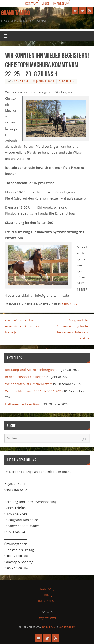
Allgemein (67, 81)
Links (45, 4)
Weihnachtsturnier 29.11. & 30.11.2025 (34, 391)
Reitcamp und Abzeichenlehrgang (30, 370)
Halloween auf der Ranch (24, 404)
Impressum (61, 4)
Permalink (70, 304)
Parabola (49, 627)
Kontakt (31, 4)
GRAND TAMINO (15, 13)
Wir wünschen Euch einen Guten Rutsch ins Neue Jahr (22, 326)
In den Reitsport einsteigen (25, 377)
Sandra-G (21, 81)
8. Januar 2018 (44, 81)
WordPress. (67, 627)
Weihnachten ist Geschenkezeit (28, 384)
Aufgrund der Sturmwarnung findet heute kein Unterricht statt (73, 329)
